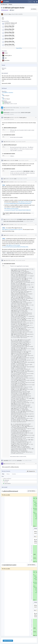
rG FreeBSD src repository (8, 93)
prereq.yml (7, 480)
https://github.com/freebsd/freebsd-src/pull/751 (12, 229)
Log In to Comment (8, 640)
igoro (6, 58)
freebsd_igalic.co (8, 55)
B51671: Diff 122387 (26, 113)
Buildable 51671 (8, 102)
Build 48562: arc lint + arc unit (10, 104)
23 (4, 130)
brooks (6, 53)
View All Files (19, 48)
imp (10, 14)
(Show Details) (20, 221)
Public (12, 10)
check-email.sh (7, 483)
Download (7, 214)
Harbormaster (7, 113)
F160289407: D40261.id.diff (11, 23)
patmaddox (7, 60)
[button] (37, 2)
